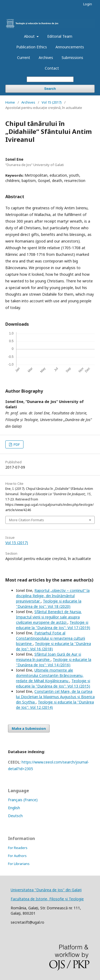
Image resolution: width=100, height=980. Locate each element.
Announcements (70, 47)
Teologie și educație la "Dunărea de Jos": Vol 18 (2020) (49, 604)
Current (24, 58)
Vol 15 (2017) (52, 102)
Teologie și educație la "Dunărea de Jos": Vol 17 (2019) (53, 625)
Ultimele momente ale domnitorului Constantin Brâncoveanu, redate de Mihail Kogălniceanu (50, 675)
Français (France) (23, 800)
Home (10, 102)
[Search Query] (50, 79)
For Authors (17, 856)
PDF (16, 444)
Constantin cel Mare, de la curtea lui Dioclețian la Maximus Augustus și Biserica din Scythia (55, 697)
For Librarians (19, 864)
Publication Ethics (32, 47)
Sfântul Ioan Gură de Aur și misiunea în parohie (49, 657)
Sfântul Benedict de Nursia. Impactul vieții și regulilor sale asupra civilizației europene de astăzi (49, 617)
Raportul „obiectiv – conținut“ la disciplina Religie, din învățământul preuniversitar (53, 596)
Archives (46, 58)
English (14, 808)
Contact (52, 68)
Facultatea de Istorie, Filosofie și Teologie (47, 899)
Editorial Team (60, 36)
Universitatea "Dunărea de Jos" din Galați (46, 890)
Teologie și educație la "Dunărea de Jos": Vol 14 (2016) (54, 662)
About (30, 36)
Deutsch (15, 816)
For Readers (18, 848)
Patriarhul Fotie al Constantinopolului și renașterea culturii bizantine (51, 638)
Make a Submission (29, 728)
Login (88, 4)
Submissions (72, 58)
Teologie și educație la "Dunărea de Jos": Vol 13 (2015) (53, 683)
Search (50, 89)
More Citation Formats (27, 520)
